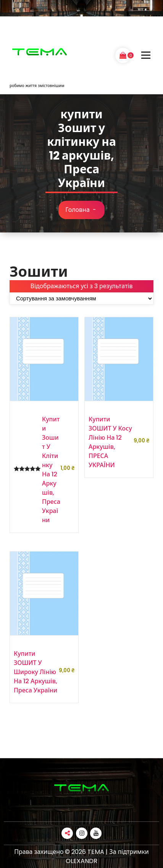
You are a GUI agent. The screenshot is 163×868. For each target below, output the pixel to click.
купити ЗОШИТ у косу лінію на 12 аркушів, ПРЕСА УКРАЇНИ (110, 442)
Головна (77, 210)
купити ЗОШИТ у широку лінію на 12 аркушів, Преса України (36, 672)
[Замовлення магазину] (81, 298)
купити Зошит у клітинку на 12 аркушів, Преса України (51, 470)
